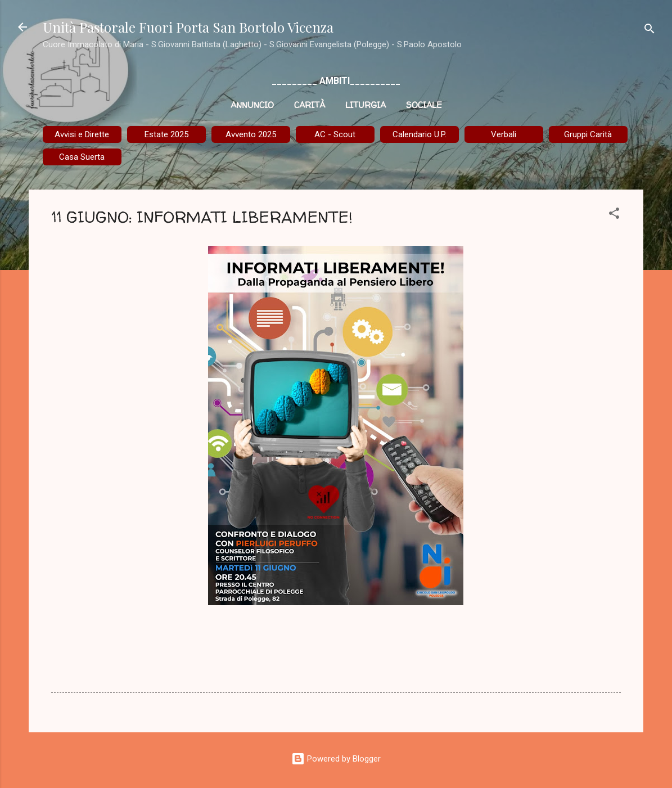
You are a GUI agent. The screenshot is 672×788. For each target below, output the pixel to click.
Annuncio (252, 105)
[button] (614, 215)
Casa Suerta (82, 157)
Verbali (504, 134)
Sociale (424, 105)
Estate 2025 (166, 134)
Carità (310, 105)
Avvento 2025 (251, 134)
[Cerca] (650, 31)
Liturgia (366, 105)
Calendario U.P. (420, 134)
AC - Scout (335, 134)
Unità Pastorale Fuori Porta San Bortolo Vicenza (188, 27)
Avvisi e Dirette (82, 134)
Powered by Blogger (336, 759)
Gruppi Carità (588, 134)
